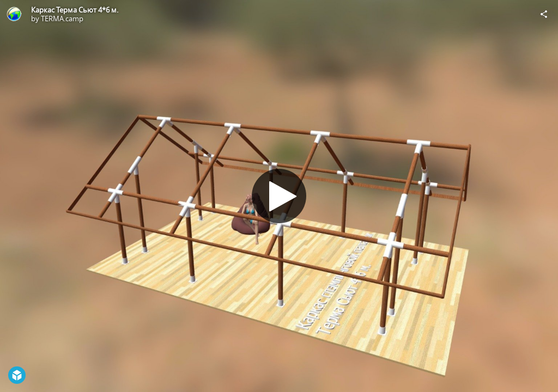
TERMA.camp (62, 19)
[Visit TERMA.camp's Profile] (14, 14)
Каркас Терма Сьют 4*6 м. (75, 10)
